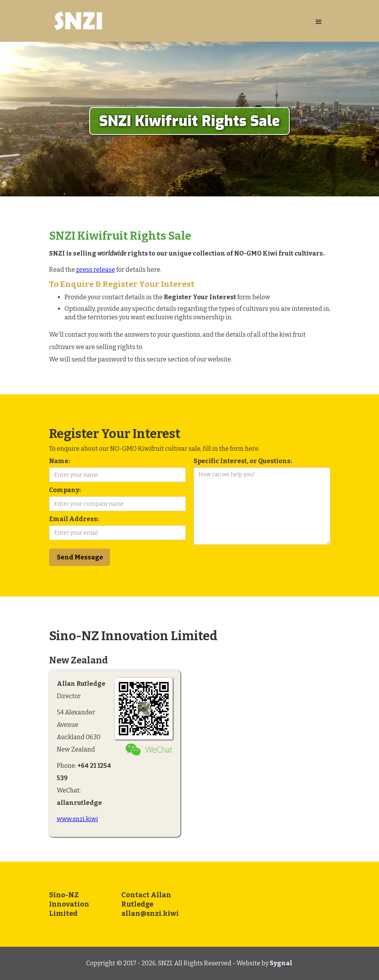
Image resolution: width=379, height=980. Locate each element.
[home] (178, 21)
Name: (59, 461)
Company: (65, 490)
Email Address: (74, 519)
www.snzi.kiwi (77, 819)
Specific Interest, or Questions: (243, 461)
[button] (319, 22)
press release (96, 270)
